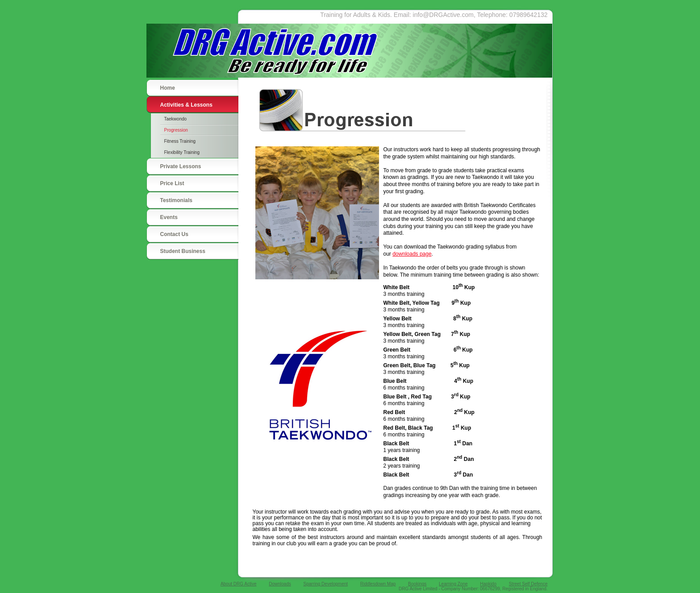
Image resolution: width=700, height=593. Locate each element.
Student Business (183, 251)
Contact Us (174, 234)
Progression (176, 130)
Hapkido (488, 584)
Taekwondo (176, 119)
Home (168, 88)
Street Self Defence (528, 584)
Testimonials (176, 200)
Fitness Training (180, 141)
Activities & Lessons (186, 105)
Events (169, 217)
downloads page (412, 254)
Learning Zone (453, 584)
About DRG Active (239, 584)
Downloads (280, 584)
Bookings (417, 584)
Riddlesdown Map (378, 584)
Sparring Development (326, 584)
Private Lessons (181, 166)
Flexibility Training (182, 152)
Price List (172, 183)
